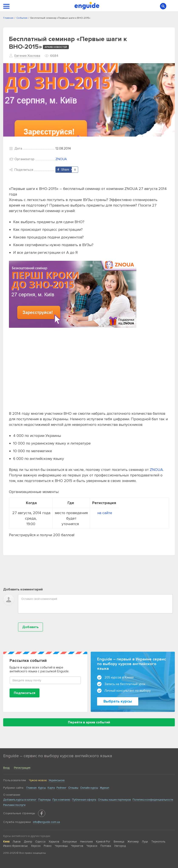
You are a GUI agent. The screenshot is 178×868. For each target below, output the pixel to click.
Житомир (133, 842)
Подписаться (25, 693)
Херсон (36, 846)
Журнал (105, 788)
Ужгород (120, 846)
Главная (31, 788)
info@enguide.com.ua (46, 822)
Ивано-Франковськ (16, 846)
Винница (119, 842)
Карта (51, 788)
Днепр (28, 842)
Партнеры (44, 800)
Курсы (42, 788)
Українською (57, 780)
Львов (17, 842)
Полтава (106, 846)
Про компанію (61, 800)
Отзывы (73, 788)
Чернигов (77, 846)
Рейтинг (61, 788)
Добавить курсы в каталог (20, 800)
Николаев (86, 842)
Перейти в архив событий (89, 722)
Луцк (145, 842)
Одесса (40, 842)
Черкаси (92, 846)
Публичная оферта (84, 800)
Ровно (48, 846)
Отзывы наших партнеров (114, 800)
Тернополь (158, 842)
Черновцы (61, 846)
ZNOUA (61, 159)
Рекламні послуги (14, 805)
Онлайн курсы (89, 788)
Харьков (54, 842)
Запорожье (70, 842)
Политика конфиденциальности (153, 800)
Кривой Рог (103, 842)
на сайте (105, 513)
